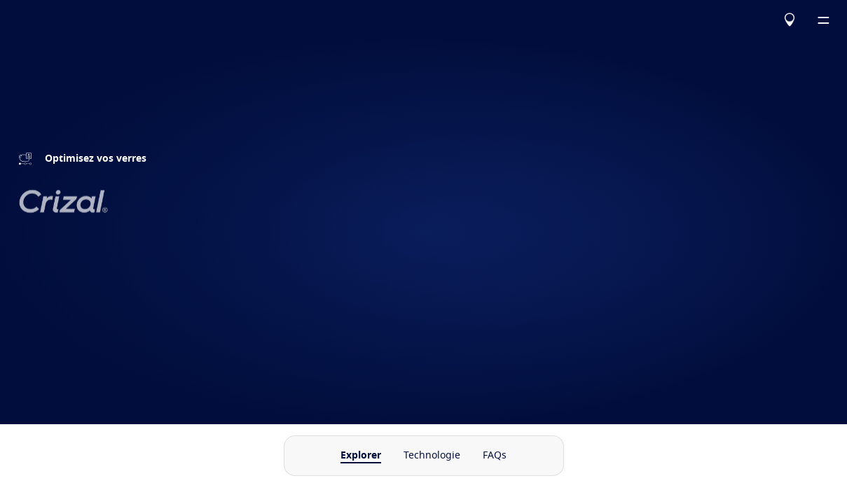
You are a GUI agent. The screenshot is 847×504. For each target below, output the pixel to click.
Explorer (361, 456)
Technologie (432, 456)
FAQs (495, 456)
